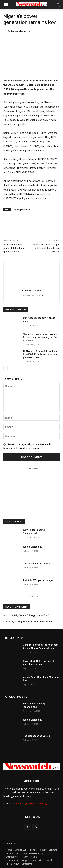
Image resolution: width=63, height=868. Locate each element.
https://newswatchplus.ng (32, 295)
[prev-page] (5, 368)
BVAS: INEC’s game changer (38, 580)
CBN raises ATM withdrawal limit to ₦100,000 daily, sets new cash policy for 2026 (41, 354)
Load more (32, 596)
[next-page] (11, 368)
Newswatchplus (18, 31)
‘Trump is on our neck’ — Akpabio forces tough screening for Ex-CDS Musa (41, 337)
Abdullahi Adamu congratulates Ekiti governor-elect (14, 248)
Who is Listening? (33, 547)
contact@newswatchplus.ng (31, 803)
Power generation (22, 210)
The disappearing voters (36, 564)
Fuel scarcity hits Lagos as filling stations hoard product (47, 248)
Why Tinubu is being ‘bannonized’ (31, 615)
